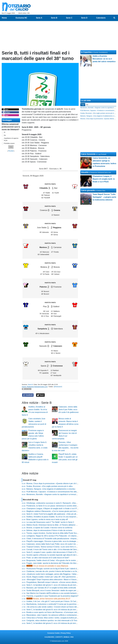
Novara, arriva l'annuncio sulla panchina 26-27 (48, 599)
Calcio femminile (88, 154)
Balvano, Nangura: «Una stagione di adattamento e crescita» (51, 489)
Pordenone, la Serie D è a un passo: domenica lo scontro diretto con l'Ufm (56, 506)
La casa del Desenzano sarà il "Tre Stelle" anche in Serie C (50, 522)
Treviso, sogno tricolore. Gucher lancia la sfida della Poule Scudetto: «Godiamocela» (60, 533)
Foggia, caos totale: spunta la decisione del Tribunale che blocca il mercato (57, 563)
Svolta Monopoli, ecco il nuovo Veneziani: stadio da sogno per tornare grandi (57, 590)
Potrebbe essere (9, 143)
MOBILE (66, 637)
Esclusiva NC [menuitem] (21, 18)
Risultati (11, 151)
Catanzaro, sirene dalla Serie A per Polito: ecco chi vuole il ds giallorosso (69, 410)
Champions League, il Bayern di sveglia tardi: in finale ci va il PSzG (53, 509)
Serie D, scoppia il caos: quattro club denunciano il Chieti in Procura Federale (58, 552)
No (5, 135)
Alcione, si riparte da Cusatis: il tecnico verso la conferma (49, 528)
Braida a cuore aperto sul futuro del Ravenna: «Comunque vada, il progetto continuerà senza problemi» (68, 612)
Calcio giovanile (88, 190)
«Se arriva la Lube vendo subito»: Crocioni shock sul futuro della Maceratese (57, 607)
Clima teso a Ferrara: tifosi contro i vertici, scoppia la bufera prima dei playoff (57, 618)
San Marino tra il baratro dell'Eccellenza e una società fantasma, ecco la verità (58, 593)
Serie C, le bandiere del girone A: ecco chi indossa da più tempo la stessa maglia (59, 623)
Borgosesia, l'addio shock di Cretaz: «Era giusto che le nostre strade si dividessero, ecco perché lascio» (68, 560)
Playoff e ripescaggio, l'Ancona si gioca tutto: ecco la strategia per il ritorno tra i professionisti (64, 541)
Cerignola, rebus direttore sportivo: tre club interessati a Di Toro (52, 621)
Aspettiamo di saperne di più (11, 139)
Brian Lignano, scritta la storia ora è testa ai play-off (47, 519)
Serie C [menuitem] (69, 18)
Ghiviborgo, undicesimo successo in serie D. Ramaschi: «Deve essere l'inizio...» (59, 503)
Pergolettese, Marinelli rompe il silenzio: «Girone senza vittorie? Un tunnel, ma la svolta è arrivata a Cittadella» (71, 582)
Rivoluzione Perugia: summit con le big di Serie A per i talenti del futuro (55, 569)
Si (5, 132)
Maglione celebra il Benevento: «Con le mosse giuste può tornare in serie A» (57, 511)
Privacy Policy (66, 633)
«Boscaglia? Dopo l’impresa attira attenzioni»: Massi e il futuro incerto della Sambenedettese (64, 580)
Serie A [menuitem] (39, 18)
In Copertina (86, 52)
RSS (72, 637)
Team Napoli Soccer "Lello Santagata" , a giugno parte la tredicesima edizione (104, 197)
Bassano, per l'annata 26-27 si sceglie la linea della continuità (51, 588)
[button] (11, 147)
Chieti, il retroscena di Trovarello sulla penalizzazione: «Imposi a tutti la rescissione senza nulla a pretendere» (70, 539)
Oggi (83, 105)
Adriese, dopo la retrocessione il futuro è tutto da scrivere (49, 530)
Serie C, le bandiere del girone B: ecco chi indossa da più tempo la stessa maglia (59, 610)
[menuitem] (114, 18)
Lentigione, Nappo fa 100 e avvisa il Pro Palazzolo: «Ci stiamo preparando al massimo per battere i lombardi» (71, 536)
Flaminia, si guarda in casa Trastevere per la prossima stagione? (52, 596)
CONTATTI (59, 637)
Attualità (85, 172)
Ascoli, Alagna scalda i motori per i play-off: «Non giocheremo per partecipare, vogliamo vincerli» (65, 577)
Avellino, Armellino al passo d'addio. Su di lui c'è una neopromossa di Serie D (57, 517)
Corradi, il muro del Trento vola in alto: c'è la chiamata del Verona (53, 549)
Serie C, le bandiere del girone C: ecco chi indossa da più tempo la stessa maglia (59, 585)
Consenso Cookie (53, 633)
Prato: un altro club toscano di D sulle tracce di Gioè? (48, 558)
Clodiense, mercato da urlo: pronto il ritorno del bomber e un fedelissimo (55, 571)
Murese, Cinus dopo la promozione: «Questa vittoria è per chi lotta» (54, 483)
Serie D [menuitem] (84, 18)
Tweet (40, 395)
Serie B (30, 384)
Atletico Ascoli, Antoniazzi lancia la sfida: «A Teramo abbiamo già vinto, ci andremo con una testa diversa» (69, 525)
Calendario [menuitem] (101, 18)
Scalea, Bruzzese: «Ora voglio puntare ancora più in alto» (50, 486)
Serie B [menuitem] (54, 18)
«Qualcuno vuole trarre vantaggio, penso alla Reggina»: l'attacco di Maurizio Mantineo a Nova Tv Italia (68, 574)
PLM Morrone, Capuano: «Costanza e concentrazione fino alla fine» (54, 492)
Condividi (28, 395)
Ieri (87, 105)
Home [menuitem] (4, 18)
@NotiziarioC (58, 387)
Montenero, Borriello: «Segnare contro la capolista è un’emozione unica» (56, 494)
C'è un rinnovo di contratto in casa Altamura (47, 566)
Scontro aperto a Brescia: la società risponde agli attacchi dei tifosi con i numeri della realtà (63, 555)
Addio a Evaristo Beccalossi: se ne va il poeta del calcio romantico (104, 59)
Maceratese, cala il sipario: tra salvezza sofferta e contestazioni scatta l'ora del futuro (60, 615)
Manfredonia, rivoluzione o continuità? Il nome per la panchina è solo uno (56, 604)
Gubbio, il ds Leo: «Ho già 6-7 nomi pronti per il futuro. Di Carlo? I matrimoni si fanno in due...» (64, 601)
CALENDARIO (49, 637)
